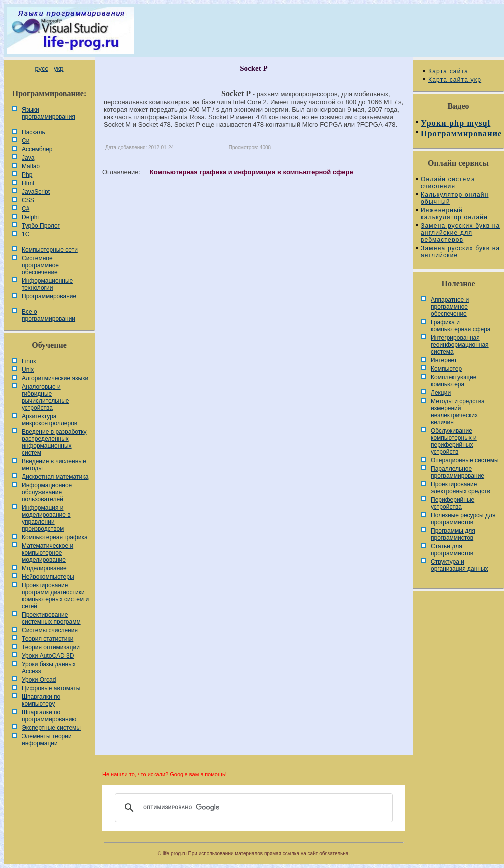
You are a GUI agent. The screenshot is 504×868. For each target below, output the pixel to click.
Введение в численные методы (54, 465)
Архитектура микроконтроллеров (50, 420)
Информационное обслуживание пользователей (47, 492)
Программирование (49, 296)
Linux (29, 361)
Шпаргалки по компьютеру (41, 700)
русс (41, 69)
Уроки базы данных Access (49, 668)
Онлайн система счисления (448, 183)
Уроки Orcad (39, 680)
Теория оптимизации (51, 647)
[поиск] (252, 808)
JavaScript (36, 192)
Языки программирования (49, 113)
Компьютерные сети (50, 250)
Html (28, 183)
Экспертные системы (51, 728)
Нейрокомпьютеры (48, 577)
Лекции (441, 393)
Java (28, 158)
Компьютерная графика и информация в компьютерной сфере (252, 172)
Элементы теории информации (47, 740)
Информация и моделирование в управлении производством (46, 518)
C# (26, 209)
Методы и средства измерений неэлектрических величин (458, 412)
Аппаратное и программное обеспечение (450, 307)
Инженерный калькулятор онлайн (454, 214)
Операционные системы (465, 460)
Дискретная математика (55, 477)
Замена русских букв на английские (460, 252)
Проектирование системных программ (51, 618)
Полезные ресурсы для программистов (463, 519)
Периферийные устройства (453, 503)
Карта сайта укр (455, 80)
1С (26, 234)
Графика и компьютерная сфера (461, 326)
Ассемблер (37, 149)
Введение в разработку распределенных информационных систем (54, 442)
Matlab (31, 166)
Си (26, 141)
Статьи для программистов (452, 550)
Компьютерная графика (55, 537)
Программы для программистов (453, 534)
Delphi (30, 217)
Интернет (444, 360)
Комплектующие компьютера (454, 381)
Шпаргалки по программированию (49, 716)
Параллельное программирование (458, 472)
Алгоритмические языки (55, 378)
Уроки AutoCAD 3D (48, 656)
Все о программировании (49, 315)
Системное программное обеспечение (40, 265)
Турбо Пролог (41, 226)
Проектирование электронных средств (461, 488)
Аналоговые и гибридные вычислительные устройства (45, 397)
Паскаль (34, 132)
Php (27, 175)
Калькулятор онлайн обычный (455, 198)
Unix (28, 370)
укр (59, 69)
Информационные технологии (47, 284)
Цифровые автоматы (51, 688)
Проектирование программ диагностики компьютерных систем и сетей (55, 596)
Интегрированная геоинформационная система (460, 345)
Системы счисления (50, 630)
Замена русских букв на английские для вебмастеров (460, 233)
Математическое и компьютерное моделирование (48, 553)
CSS (28, 200)
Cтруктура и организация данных (460, 565)
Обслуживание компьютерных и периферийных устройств (454, 441)
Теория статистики (48, 639)
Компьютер (446, 369)
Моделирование (44, 568)
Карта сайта (448, 71)
